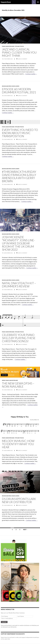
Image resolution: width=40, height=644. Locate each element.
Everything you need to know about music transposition (20, 133)
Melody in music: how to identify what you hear (18, 444)
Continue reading (31, 74)
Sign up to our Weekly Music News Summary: (13, 613)
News (18, 86)
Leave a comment (22, 59)
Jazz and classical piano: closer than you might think (19, 52)
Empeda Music (6, 2)
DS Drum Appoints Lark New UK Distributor (19, 500)
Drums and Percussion (9, 86)
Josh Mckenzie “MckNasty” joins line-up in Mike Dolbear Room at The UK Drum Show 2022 (18, 243)
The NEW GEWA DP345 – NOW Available (18, 385)
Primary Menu (38, 2)
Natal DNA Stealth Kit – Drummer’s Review (19, 285)
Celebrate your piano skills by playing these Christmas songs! (19, 338)
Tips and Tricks (19, 46)
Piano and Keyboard (8, 46)
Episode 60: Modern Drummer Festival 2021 (19, 91)
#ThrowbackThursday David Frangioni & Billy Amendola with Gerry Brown (19, 176)
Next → (26, 530)
